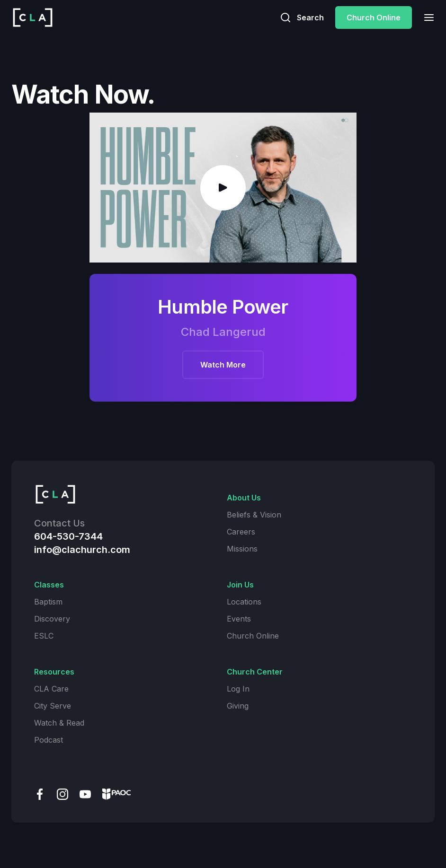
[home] (33, 18)
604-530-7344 (68, 536)
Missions (242, 549)
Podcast (49, 740)
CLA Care (51, 689)
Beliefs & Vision (254, 515)
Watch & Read (59, 723)
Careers (241, 532)
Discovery (52, 619)
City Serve (53, 706)
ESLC (44, 636)
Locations (244, 602)
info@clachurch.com (82, 550)
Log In (238, 689)
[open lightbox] (223, 188)
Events (239, 619)
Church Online (374, 18)
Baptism (48, 602)
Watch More (223, 365)
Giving (238, 706)
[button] (426, 17)
